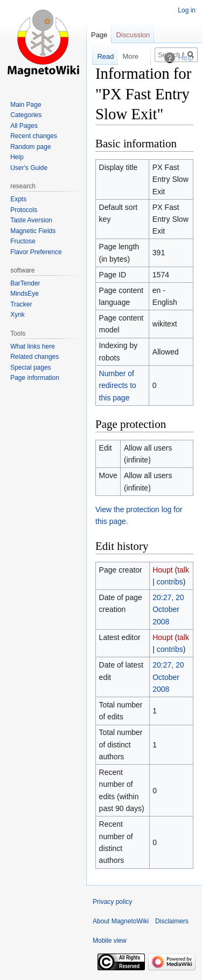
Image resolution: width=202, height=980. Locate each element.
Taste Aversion (31, 220)
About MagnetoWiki (121, 921)
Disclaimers (172, 921)
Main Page (26, 105)
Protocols (24, 210)
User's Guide (29, 168)
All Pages (24, 126)
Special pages (30, 367)
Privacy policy (112, 902)
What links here (33, 346)
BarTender (25, 283)
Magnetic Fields (33, 231)
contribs (170, 582)
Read (100, 56)
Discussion (133, 35)
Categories (26, 115)
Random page (30, 147)
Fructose (23, 241)
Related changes (34, 357)
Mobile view (110, 941)
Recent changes (34, 136)
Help (17, 157)
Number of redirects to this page (118, 386)
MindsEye (25, 294)
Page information (35, 378)
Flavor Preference (36, 252)
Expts (18, 199)
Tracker (21, 304)
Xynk (18, 315)
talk (183, 570)
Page (99, 35)
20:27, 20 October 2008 (168, 610)
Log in (187, 10)
